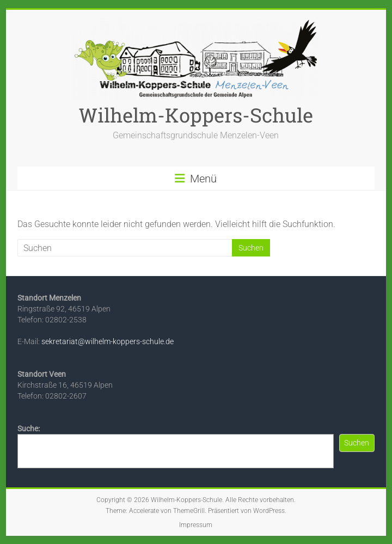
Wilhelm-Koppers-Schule (196, 115)
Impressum (196, 525)
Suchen (357, 443)
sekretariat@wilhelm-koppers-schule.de (108, 341)
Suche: (29, 429)
